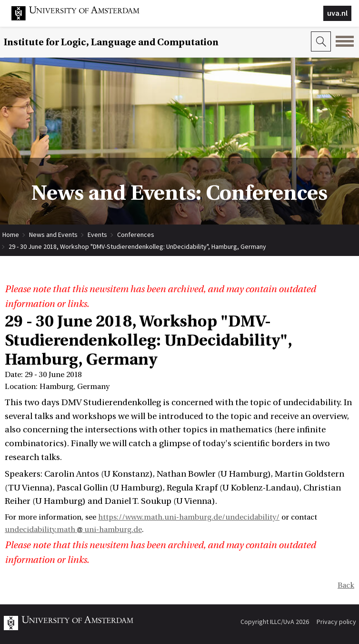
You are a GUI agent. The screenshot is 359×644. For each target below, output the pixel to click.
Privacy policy (336, 622)
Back (346, 585)
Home (11, 235)
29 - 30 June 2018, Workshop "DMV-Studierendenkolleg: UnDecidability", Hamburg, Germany (137, 246)
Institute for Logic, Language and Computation (111, 42)
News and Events (53, 235)
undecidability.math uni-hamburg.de (73, 530)
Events (97, 235)
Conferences (136, 235)
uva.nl (337, 13)
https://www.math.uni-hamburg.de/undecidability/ (189, 517)
